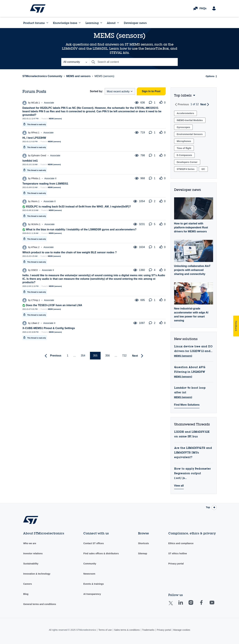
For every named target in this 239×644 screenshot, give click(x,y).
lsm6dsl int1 (30, 161)
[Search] (133, 62)
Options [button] (210, 76)
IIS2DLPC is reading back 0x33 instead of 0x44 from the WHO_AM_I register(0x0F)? (78, 207)
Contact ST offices (94, 543)
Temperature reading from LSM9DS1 (45, 184)
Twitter (173, 605)
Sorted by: (96, 91)
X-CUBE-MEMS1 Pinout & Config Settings (49, 328)
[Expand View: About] (118, 23)
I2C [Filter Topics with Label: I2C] (203, 169)
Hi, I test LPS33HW (34, 138)
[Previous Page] (52, 356)
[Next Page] (138, 356)
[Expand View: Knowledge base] (80, 23)
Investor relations (33, 553)
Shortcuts (143, 543)
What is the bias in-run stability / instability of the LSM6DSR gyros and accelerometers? (81, 229)
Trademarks (148, 630)
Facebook (205, 605)
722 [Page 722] (124, 356)
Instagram (194, 605)
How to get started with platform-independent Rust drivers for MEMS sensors (191, 227)
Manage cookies (182, 630)
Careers (28, 584)
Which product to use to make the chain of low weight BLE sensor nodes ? (70, 252)
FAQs (203, 8)
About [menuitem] (111, 23)
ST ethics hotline (178, 553)
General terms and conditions (40, 604)
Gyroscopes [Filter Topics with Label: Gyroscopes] (183, 127)
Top (208, 507)
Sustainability (31, 564)
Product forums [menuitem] (34, 23)
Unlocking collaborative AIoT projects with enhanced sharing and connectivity (192, 270)
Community (90, 564)
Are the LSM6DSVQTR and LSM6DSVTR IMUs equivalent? (193, 453)
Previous (183, 104)
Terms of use (105, 630)
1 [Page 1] (68, 356)
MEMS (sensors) (55, 119)
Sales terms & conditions (127, 630)
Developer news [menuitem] (135, 23)
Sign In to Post (151, 91)
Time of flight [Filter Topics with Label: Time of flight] (184, 148)
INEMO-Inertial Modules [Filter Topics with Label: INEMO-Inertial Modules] (190, 120)
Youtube (215, 605)
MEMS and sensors (78, 76)
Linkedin (184, 605)
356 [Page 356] (107, 356)
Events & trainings (94, 584)
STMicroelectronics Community (38, 8)
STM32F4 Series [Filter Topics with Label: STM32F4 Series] (186, 169)
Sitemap (143, 553)
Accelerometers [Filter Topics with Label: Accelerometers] (185, 113)
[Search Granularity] (75, 62)
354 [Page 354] (83, 356)
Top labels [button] (183, 95)
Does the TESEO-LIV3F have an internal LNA (54, 305)
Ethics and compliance (181, 543)
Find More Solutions (187, 405)
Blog (26, 594)
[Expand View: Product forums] (47, 23)
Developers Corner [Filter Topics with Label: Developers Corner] (187, 162)
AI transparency (92, 594)
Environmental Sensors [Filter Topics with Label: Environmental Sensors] (190, 134)
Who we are (30, 543)
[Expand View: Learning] (101, 23)
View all (179, 486)
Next (203, 104)
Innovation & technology (37, 574)
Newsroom (89, 574)
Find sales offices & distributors (101, 553)
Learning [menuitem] (92, 23)
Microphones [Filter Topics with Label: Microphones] (184, 141)
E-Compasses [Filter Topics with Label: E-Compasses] (184, 155)
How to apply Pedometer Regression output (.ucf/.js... (192, 474)
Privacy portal (176, 564)
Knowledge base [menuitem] (65, 23)
